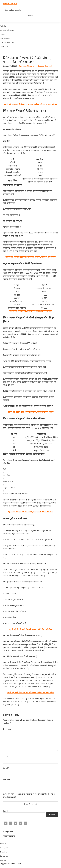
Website (6, 779)
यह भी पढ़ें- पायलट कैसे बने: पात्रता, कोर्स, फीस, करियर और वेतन (30, 512)
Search (6, 811)
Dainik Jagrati (10, 4)
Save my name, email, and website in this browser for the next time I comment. (29, 795)
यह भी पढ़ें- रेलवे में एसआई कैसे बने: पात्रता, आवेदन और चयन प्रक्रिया (30, 693)
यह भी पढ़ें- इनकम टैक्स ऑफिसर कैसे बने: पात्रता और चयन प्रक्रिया (30, 412)
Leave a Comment (45, 66)
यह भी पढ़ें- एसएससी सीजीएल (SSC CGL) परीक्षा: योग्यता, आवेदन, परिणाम (31, 104)
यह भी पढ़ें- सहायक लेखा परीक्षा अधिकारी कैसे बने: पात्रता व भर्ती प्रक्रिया (30, 257)
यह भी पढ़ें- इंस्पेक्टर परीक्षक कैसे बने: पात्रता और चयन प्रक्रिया (31, 311)
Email (6, 768)
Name (6, 757)
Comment (8, 729)
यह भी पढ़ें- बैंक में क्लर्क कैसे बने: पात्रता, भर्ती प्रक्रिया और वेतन (30, 630)
